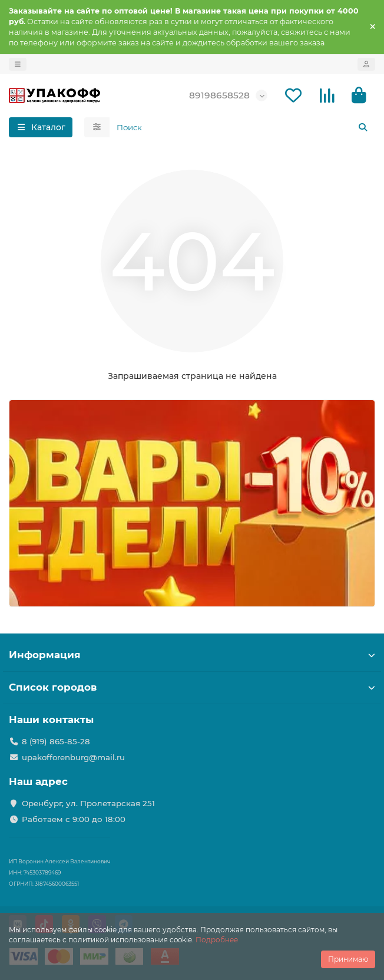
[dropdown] (18, 64)
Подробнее (217, 940)
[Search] (243, 127)
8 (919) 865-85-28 (56, 741)
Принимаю (348, 959)
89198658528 (219, 95)
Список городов (192, 687)
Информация (192, 655)
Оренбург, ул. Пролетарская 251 (88, 803)
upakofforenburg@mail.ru (73, 757)
